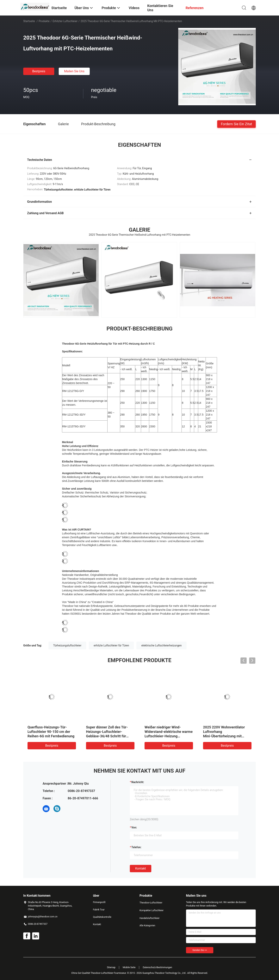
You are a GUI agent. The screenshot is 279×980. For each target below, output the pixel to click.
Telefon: (136, 847)
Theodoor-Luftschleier (151, 903)
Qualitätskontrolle (102, 917)
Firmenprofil (99, 902)
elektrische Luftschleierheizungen (161, 645)
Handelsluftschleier (149, 918)
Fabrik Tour (99, 910)
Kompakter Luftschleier (152, 910)
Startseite (29, 21)
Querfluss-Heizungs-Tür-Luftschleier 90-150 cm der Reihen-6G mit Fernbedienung (51, 732)
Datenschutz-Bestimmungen (157, 967)
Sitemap (111, 967)
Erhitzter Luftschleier (65, 21)
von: (134, 827)
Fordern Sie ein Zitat (236, 124)
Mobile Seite (129, 967)
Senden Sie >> (200, 950)
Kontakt (141, 868)
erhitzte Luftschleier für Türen (111, 645)
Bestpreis (39, 71)
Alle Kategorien (147, 926)
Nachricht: (138, 782)
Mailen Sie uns (74, 71)
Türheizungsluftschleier (67, 645)
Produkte (44, 21)
